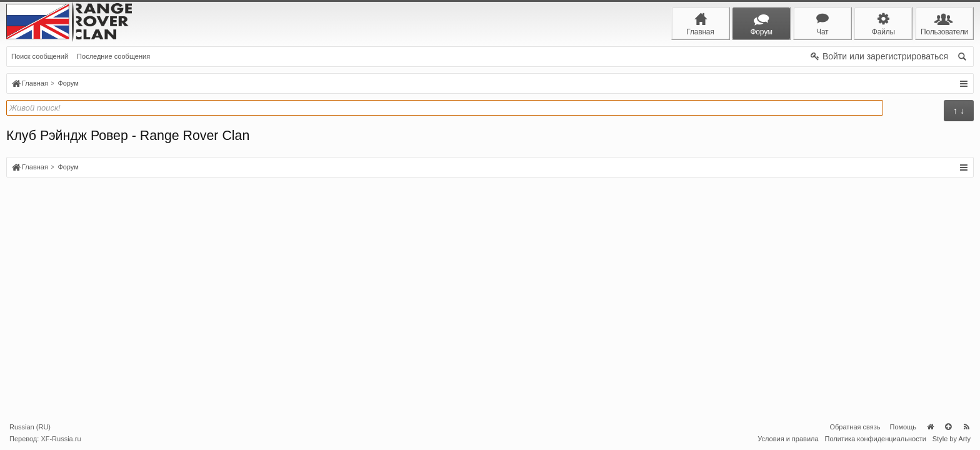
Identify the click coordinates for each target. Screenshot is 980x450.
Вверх (948, 427)
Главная (930, 427)
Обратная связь (855, 427)
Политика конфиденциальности (876, 439)
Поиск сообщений (40, 56)
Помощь (903, 427)
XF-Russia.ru (61, 439)
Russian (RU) (30, 427)
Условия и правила (788, 439)
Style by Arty (952, 439)
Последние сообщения (113, 56)
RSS (966, 427)
